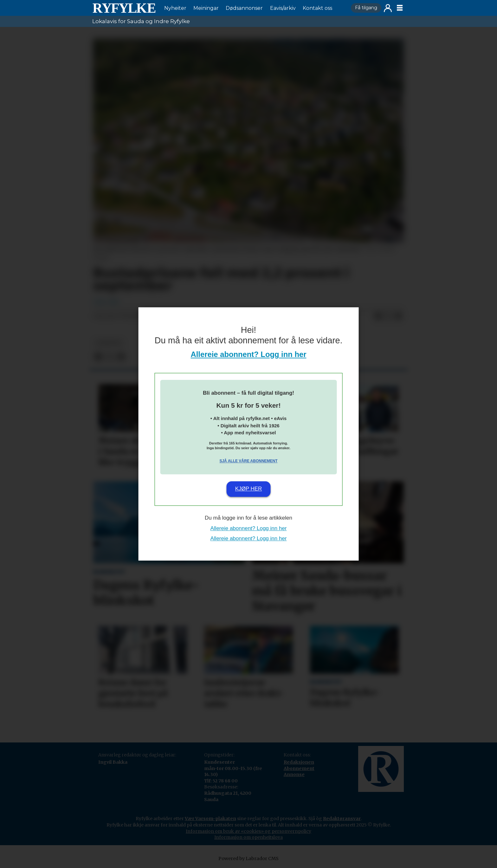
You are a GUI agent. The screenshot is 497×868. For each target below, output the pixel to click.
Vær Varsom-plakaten (210, 819)
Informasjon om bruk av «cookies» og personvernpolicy (248, 831)
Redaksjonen (299, 762)
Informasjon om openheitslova (248, 837)
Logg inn (388, 8)
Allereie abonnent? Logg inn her (249, 355)
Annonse (294, 774)
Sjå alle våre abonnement (248, 461)
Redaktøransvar (342, 819)
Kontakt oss (317, 8)
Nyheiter (175, 8)
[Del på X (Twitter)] (388, 316)
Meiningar (206, 8)
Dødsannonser (244, 8)
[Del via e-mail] (398, 316)
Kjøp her (249, 489)
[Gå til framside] (124, 8)
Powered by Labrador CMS (248, 858)
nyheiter (109, 343)
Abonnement (299, 768)
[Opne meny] (400, 8)
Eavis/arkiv (283, 8)
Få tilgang (366, 8)
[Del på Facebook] (378, 316)
